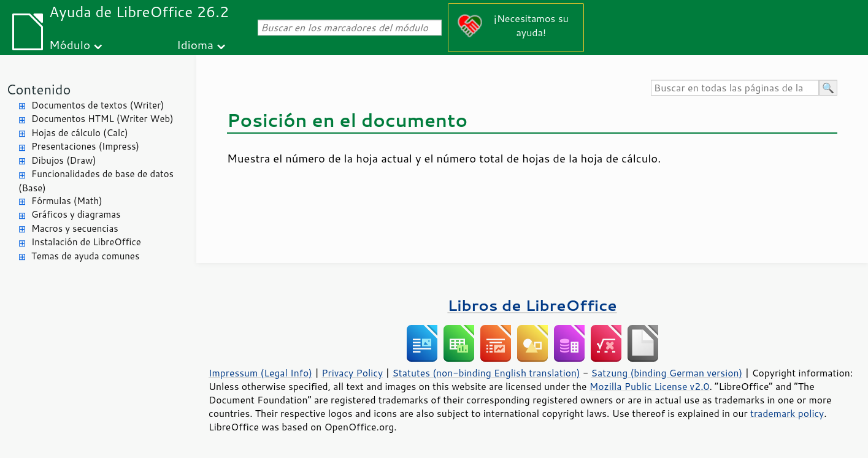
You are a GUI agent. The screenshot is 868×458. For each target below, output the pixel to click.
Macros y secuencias (75, 228)
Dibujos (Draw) (64, 160)
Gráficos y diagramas (76, 214)
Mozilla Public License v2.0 (650, 386)
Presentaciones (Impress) (85, 146)
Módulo (70, 44)
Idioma (195, 44)
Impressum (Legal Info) (260, 373)
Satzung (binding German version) (667, 373)
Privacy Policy (352, 373)
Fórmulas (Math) (67, 201)
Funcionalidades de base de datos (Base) (96, 181)
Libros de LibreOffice (532, 305)
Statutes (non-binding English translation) (486, 373)
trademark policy (787, 413)
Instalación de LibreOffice (86, 242)
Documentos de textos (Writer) (98, 105)
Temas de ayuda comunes (85, 256)
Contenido (38, 89)
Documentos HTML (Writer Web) (102, 119)
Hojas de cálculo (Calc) (80, 133)
